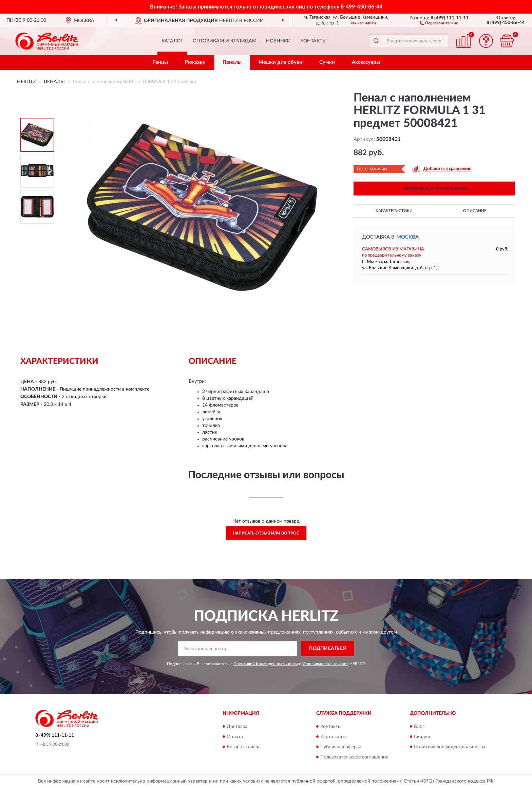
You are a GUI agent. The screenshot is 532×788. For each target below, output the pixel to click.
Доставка (237, 727)
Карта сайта (334, 737)
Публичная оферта (341, 747)
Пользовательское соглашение (354, 757)
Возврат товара (244, 747)
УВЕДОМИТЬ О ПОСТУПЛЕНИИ (434, 189)
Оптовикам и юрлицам (225, 41)
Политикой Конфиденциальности (266, 664)
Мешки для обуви (280, 62)
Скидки (422, 737)
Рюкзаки (195, 62)
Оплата (235, 737)
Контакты (313, 41)
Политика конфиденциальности (449, 747)
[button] (439, 23)
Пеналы (232, 62)
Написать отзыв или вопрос (266, 533)
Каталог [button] (172, 41)
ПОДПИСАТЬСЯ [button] (328, 649)
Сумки (327, 62)
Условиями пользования (325, 664)
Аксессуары (366, 62)
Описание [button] (475, 211)
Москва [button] (407, 237)
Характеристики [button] (394, 211)
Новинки (278, 41)
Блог (419, 727)
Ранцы (160, 62)
